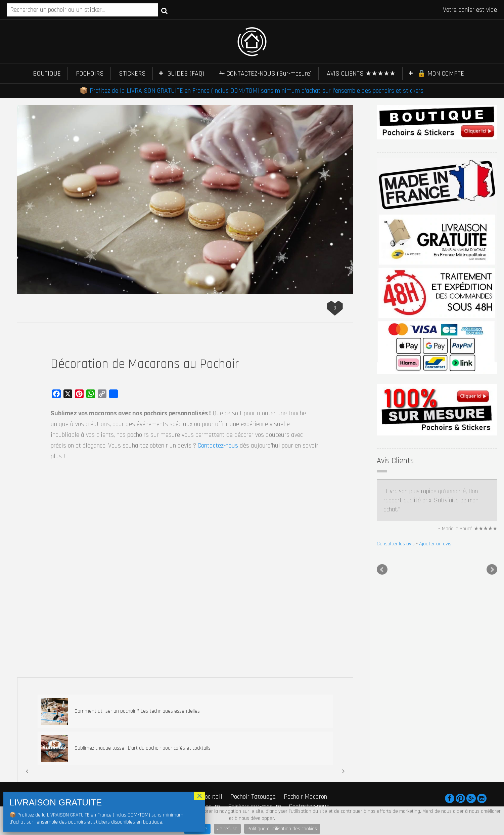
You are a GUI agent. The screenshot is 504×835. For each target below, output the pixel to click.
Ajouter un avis (435, 544)
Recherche (164, 10)
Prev (382, 570)
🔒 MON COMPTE (441, 74)
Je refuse (227, 829)
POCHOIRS (90, 74)
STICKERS (132, 74)
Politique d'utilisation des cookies (282, 829)
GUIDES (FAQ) (186, 74)
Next (492, 570)
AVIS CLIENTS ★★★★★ (361, 74)
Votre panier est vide (470, 10)
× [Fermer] (199, 796)
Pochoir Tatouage (253, 797)
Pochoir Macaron (305, 797)
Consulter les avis (396, 544)
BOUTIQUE (47, 74)
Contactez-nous (218, 446)
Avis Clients (395, 461)
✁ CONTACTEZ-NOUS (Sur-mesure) (265, 74)
